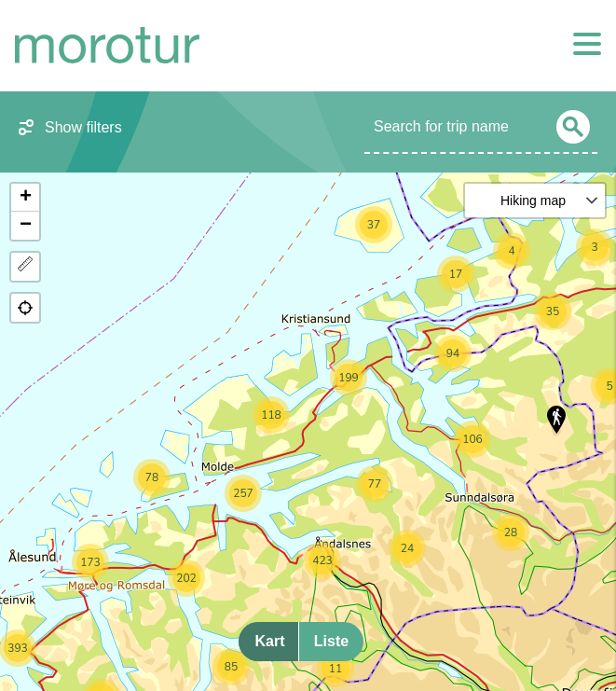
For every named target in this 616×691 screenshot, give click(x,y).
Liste (331, 641)
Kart (269, 641)
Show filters (83, 127)
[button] (556, 420)
